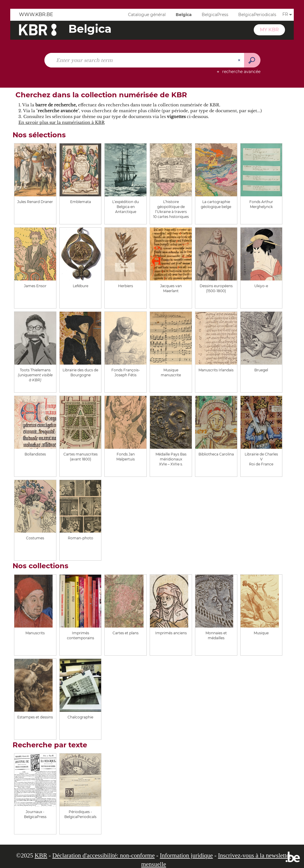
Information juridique (186, 855)
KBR (41, 855)
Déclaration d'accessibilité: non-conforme (103, 855)
